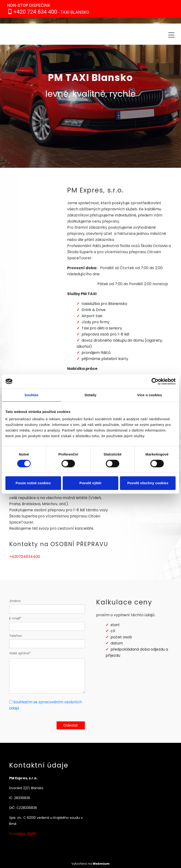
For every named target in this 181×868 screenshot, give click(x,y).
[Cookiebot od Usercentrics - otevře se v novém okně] (155, 381)
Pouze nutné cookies (33, 483)
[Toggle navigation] (171, 34)
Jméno (15, 601)
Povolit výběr (90, 483)
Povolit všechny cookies (148, 483)
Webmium (101, 864)
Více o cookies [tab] (150, 395)
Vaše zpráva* (20, 653)
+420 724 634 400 (35, 12)
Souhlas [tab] (31, 395)
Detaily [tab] (90, 395)
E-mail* (15, 618)
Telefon (16, 636)
